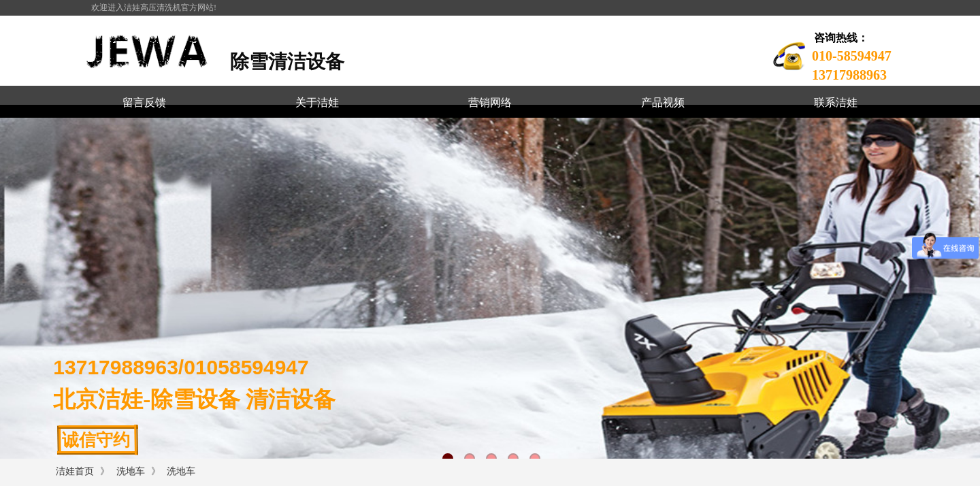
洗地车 (131, 471)
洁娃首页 (75, 471)
